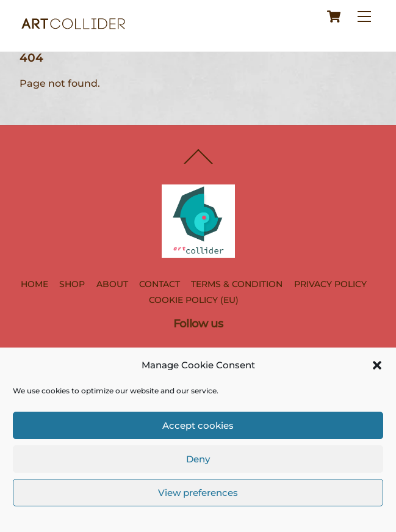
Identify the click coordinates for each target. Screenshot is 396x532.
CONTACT (160, 284)
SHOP (72, 284)
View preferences (198, 493)
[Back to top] (198, 163)
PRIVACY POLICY (330, 284)
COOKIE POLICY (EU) (194, 300)
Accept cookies (198, 425)
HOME (34, 284)
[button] (377, 365)
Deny (198, 459)
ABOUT (112, 284)
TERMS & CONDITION (237, 284)
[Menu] (364, 17)
